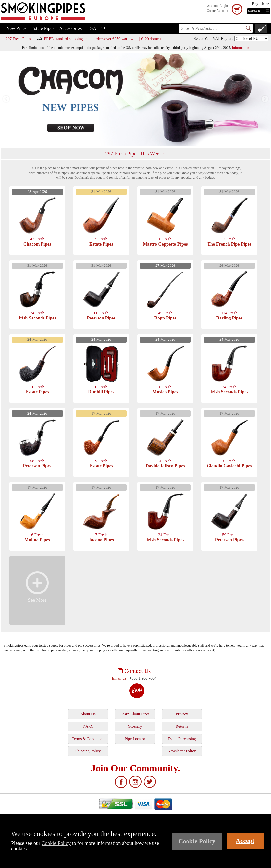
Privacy (182, 714)
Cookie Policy (56, 843)
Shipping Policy (88, 751)
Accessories (72, 28)
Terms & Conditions (88, 739)
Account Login (217, 6)
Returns (182, 726)
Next (265, 99)
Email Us (119, 678)
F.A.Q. (88, 726)
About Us (88, 714)
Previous (6, 99)
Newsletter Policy (182, 751)
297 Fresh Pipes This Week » (135, 154)
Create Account (218, 11)
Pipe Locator (135, 739)
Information (240, 48)
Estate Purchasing (182, 739)
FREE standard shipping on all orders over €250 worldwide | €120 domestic (104, 39)
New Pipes (16, 28)
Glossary (135, 726)
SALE (98, 28)
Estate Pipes (43, 28)
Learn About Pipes (135, 714)
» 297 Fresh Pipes (17, 39)
